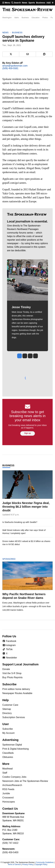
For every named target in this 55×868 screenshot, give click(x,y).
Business (41, 3)
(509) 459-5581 (10, 68)
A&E (49, 3)
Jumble (6, 793)
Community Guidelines (45, 862)
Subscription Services (14, 717)
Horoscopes (9, 802)
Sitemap (7, 709)
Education (36, 18)
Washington (7, 18)
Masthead (7, 769)
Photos (45, 18)
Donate (6, 669)
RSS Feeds (8, 789)
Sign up (28, 433)
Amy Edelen (14, 63)
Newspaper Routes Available (17, 693)
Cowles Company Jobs (14, 777)
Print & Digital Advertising (16, 749)
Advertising (10, 740)
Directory (7, 713)
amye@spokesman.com (15, 66)
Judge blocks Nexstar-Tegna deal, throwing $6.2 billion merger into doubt (26, 507)
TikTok (7, 649)
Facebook (9, 641)
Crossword (8, 798)
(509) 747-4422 (10, 843)
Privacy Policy (28, 864)
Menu (6, 3)
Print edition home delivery (16, 689)
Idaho (17, 18)
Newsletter (10, 658)
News (25, 3)
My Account (8, 733)
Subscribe (8, 729)
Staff (5, 773)
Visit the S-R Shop (12, 673)
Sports (32, 3)
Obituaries (8, 757)
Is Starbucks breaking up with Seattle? (20, 522)
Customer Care (10, 705)
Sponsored (14, 559)
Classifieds (8, 753)
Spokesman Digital (12, 745)
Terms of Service (14, 864)
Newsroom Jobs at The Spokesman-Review (25, 781)
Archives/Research (12, 785)
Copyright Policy (41, 864)
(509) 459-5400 (10, 852)
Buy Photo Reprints (12, 677)
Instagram (9, 645)
